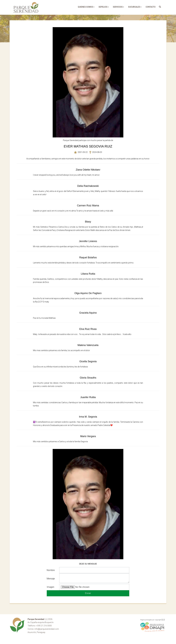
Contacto (151, 7)
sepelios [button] (104, 7)
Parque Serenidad (26, 7)
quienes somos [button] (86, 7)
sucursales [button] (135, 7)
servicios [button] (118, 7)
